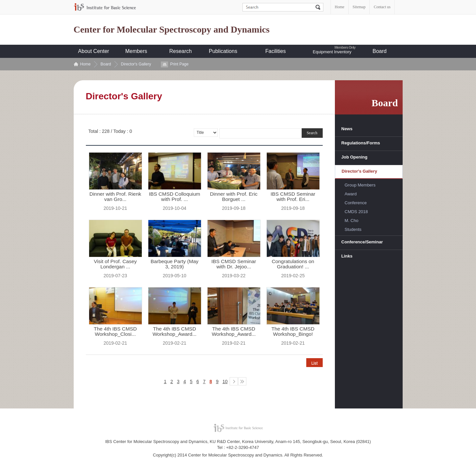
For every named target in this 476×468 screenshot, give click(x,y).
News (347, 129)
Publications (223, 51)
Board (380, 51)
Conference (356, 203)
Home (340, 7)
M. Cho (352, 221)
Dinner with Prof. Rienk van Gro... (115, 197)
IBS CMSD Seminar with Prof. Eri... (293, 197)
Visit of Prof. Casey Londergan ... (115, 264)
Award (351, 194)
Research (181, 51)
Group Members (360, 185)
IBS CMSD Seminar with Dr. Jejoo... (234, 264)
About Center (93, 51)
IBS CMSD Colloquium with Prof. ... (175, 197)
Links (347, 256)
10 (225, 382)
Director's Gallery (136, 64)
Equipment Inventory (332, 52)
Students (353, 229)
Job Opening (354, 157)
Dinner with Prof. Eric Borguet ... (234, 197)
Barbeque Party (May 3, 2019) (175, 264)
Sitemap (359, 7)
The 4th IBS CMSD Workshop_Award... (175, 332)
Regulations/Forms (361, 143)
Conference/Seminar (362, 242)
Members (136, 51)
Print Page (179, 64)
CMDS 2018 (356, 212)
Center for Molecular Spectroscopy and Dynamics (172, 30)
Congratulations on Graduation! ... (293, 264)
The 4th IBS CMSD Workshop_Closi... (115, 332)
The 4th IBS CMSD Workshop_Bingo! (293, 332)
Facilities (276, 51)
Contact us (382, 7)
